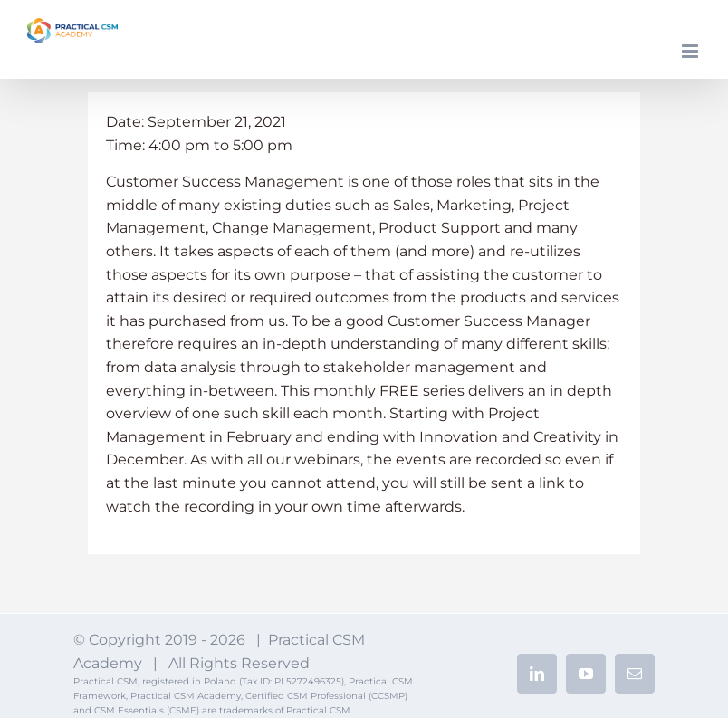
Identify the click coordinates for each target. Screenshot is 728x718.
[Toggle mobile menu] (691, 51)
